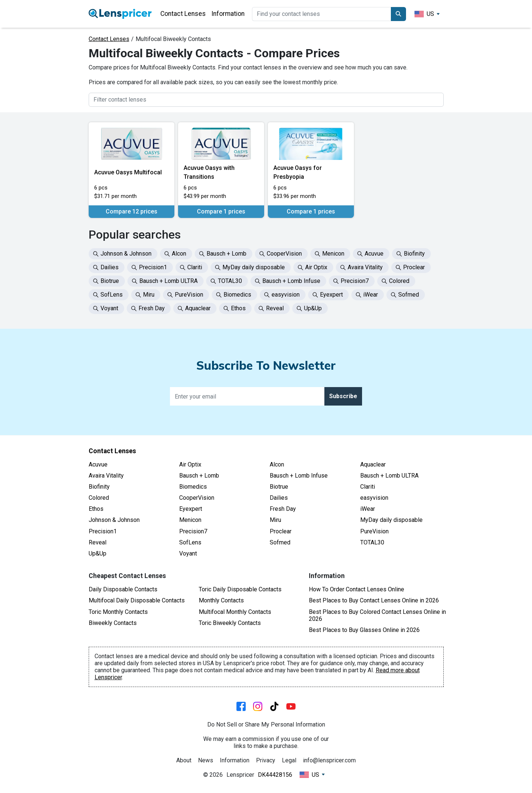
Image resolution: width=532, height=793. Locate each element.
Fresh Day (283, 509)
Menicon (190, 520)
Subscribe (343, 396)
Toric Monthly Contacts (118, 612)
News (206, 760)
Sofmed (280, 542)
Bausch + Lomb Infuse (299, 476)
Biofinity (99, 487)
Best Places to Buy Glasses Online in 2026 (364, 630)
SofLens (190, 542)
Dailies (279, 498)
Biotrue (279, 487)
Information (228, 14)
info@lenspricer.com (329, 760)
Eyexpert (191, 509)
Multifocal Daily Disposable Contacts (137, 600)
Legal (289, 760)
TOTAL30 (372, 542)
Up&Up (98, 553)
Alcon (277, 464)
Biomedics (193, 487)
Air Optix (190, 464)
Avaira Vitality (106, 476)
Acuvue (98, 464)
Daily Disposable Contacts (123, 589)
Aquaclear (373, 464)
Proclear (281, 531)
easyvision (374, 498)
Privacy (266, 760)
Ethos (96, 509)
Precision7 (193, 531)
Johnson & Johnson (114, 520)
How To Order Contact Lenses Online (357, 589)
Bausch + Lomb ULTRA (389, 476)
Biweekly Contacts (113, 623)
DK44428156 (275, 775)
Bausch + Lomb (199, 476)
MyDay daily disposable (391, 520)
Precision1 (103, 531)
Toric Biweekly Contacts (230, 623)
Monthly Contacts (221, 600)
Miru (275, 520)
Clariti (368, 487)
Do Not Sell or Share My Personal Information (266, 724)
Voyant (188, 553)
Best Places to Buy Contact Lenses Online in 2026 (374, 600)
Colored (99, 498)
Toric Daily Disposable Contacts (240, 589)
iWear (368, 509)
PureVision (374, 531)
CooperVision (197, 498)
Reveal (98, 542)
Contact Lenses (183, 14)
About (184, 760)
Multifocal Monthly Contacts (235, 612)
